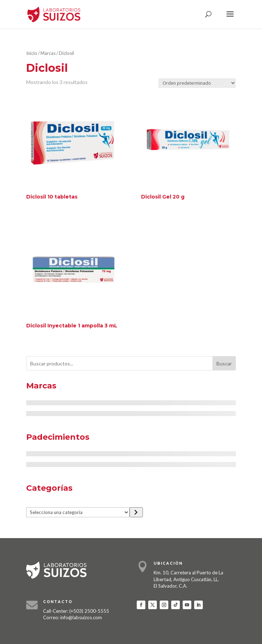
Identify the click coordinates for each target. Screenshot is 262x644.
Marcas (48, 53)
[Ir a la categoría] (136, 512)
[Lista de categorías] (78, 512)
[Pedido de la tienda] (197, 83)
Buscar (224, 363)
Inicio (32, 53)
